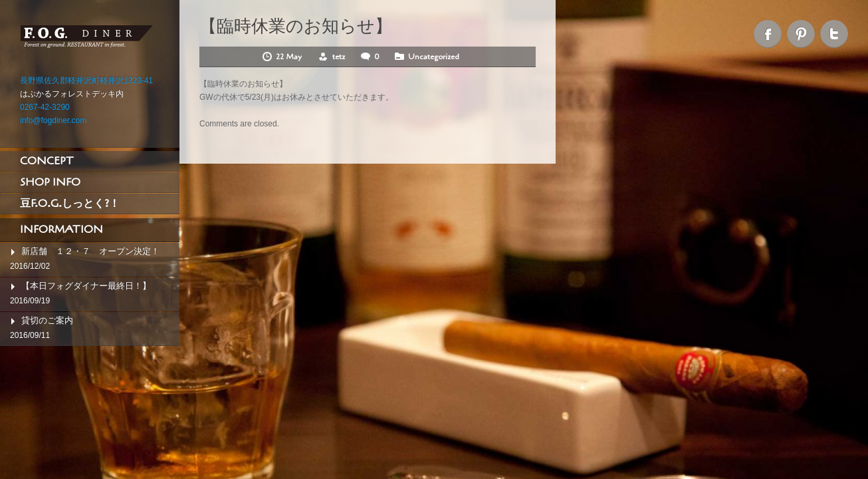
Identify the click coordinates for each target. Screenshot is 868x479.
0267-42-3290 (45, 107)
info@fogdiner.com (53, 120)
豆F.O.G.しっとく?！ (70, 204)
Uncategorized (434, 57)
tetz (339, 57)
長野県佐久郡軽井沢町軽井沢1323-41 (86, 80)
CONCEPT (47, 161)
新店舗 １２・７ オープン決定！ (90, 251)
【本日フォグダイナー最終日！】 (86, 286)
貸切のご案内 (47, 320)
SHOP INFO (50, 182)
